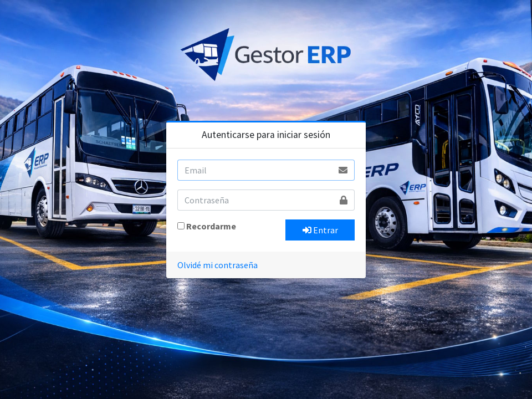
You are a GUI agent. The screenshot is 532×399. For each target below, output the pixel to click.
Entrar (320, 230)
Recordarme (211, 226)
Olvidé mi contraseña (218, 265)
